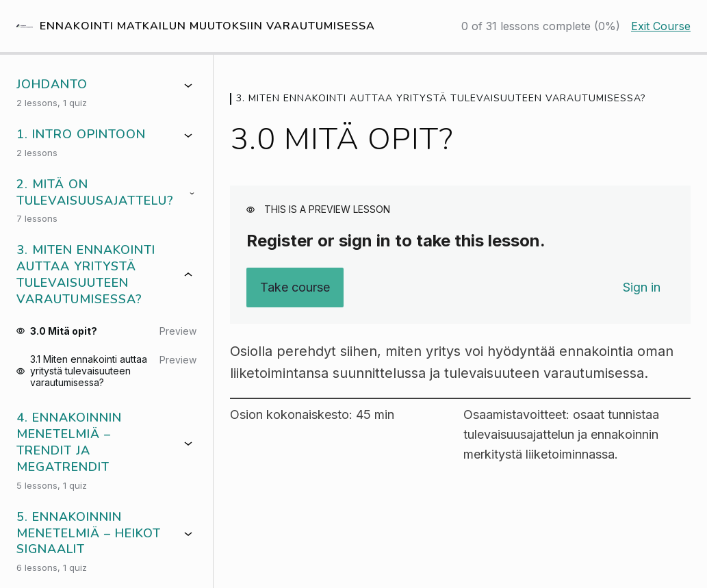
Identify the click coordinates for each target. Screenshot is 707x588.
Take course (295, 287)
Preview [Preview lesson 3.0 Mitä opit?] (178, 331)
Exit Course (661, 26)
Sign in (642, 287)
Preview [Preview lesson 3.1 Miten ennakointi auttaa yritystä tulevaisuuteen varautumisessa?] (178, 360)
